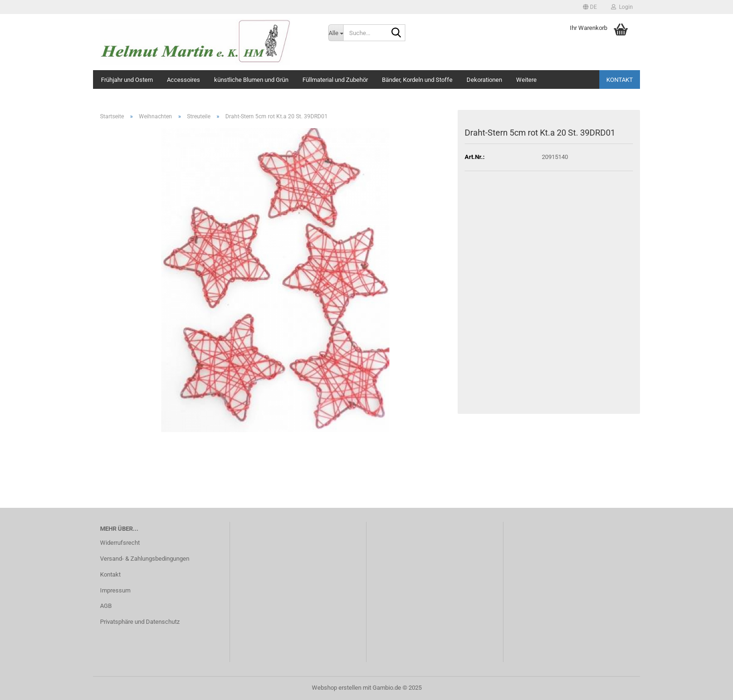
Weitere (526, 80)
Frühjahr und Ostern (127, 80)
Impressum (115, 590)
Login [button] (622, 7)
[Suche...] (336, 33)
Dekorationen (484, 80)
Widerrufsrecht (120, 543)
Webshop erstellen (337, 688)
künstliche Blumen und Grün (251, 80)
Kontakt (620, 80)
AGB (106, 606)
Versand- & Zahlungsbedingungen (145, 559)
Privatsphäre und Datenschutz (140, 622)
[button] (590, 7)
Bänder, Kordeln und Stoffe (417, 80)
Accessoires (183, 80)
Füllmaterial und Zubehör (335, 80)
